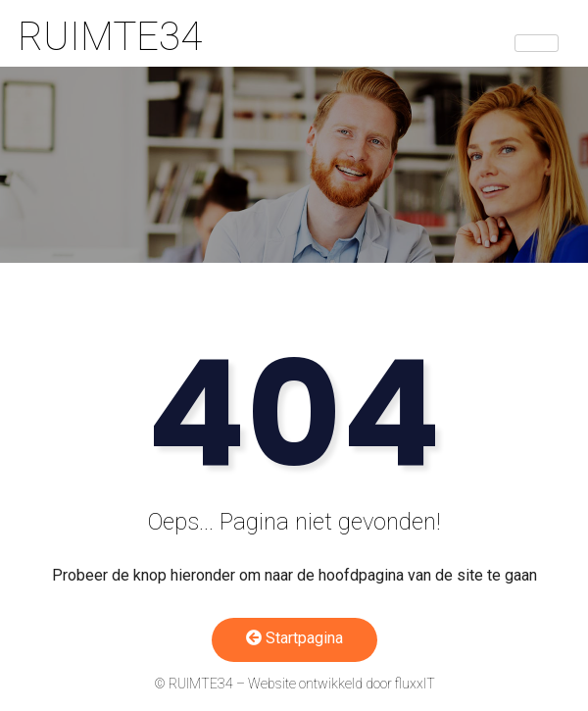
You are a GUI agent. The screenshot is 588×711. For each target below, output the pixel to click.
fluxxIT (415, 684)
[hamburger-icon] (537, 43)
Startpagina (294, 638)
